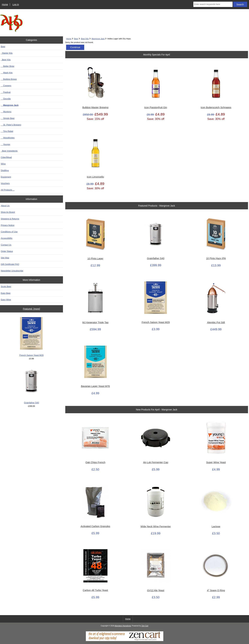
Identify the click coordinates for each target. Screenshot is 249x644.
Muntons (6, 112)
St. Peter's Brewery (11, 125)
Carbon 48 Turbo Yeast (95, 590)
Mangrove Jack (98, 39)
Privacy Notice (8, 225)
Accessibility (7, 238)
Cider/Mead (6, 157)
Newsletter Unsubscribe (12, 271)
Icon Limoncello (95, 177)
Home (5, 4)
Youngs (5, 144)
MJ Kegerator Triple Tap (95, 322)
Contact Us (6, 245)
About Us (5, 206)
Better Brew (8, 66)
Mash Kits (7, 73)
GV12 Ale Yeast (156, 590)
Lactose (216, 526)
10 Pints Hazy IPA (216, 258)
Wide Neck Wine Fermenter (156, 526)
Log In (16, 4)
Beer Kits (85, 39)
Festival (6, 92)
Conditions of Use (9, 232)
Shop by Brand (8, 212)
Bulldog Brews (9, 79)
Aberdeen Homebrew (123, 626)
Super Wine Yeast (216, 462)
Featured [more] (31, 309)
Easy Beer (6, 293)
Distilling (5, 170)
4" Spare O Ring (216, 590)
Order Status (7, 251)
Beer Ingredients (9, 151)
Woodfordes (8, 138)
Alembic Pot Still (216, 322)
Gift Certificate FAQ (10, 264)
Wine (3, 164)
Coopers (6, 86)
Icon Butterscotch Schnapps (216, 107)
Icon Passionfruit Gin (156, 107)
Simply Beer (8, 118)
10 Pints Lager (95, 258)
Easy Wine (6, 300)
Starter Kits (7, 53)
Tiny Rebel (7, 131)
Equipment (6, 177)
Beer (76, 39)
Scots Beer (6, 286)
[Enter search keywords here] (213, 4)
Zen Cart (145, 626)
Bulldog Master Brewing (95, 107)
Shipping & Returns (10, 219)
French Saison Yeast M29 (31, 337)
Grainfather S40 (31, 384)
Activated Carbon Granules (95, 526)
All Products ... (8, 190)
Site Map (5, 258)
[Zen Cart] (125, 640)
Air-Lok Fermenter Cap (156, 462)
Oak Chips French (95, 462)
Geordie (6, 99)
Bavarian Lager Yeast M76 (95, 386)
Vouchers (5, 183)
